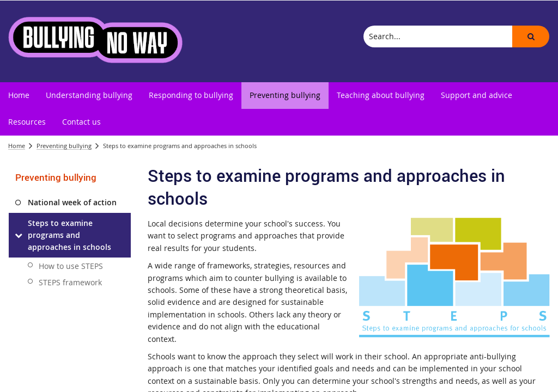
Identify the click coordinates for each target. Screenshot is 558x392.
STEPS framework (70, 282)
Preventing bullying (64, 146)
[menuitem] (19, 96)
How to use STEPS (71, 266)
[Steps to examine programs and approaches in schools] (18, 235)
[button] (531, 36)
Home (17, 146)
